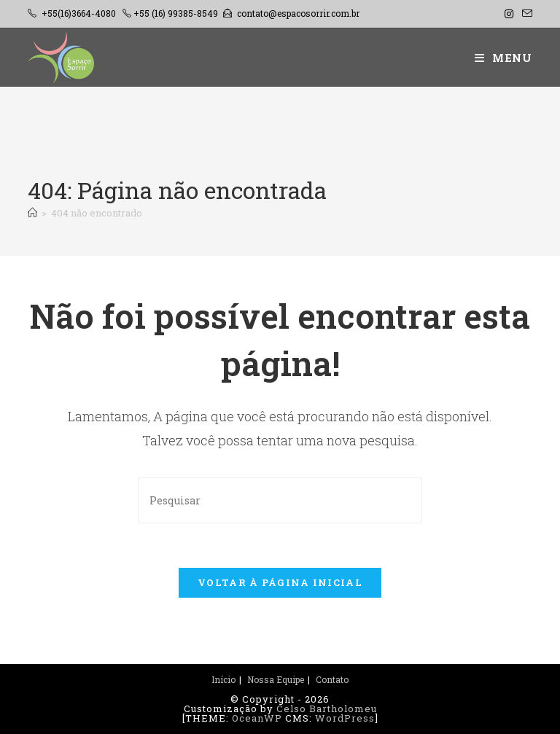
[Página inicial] (32, 213)
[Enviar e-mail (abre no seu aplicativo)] (525, 14)
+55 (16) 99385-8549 (176, 13)
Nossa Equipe (276, 679)
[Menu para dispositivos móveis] (503, 58)
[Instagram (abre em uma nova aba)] (509, 14)
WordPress (345, 718)
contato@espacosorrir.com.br (298, 13)
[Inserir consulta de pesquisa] (280, 500)
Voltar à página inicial (280, 582)
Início (223, 679)
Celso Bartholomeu (327, 708)
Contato (332, 679)
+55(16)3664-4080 (79, 13)
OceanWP (257, 718)
